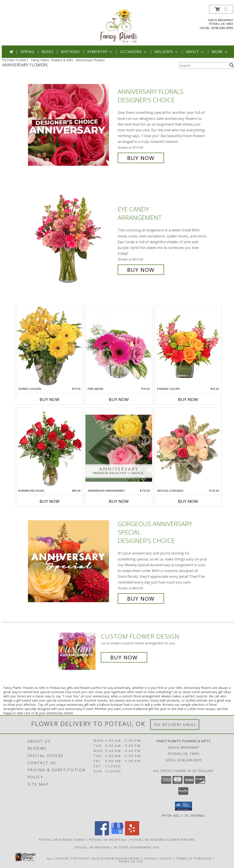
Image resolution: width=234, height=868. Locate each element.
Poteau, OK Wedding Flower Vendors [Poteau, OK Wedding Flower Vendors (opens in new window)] (163, 839)
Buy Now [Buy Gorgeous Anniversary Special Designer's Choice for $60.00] (141, 599)
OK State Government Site (136, 847)
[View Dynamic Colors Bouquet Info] (188, 346)
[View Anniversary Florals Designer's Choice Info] (72, 125)
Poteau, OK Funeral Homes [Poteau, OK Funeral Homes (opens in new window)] (62, 839)
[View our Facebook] (102, 834)
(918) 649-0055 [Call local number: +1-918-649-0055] (222, 28)
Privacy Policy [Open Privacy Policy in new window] (158, 858)
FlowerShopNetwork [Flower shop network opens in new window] (120, 858)
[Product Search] (203, 65)
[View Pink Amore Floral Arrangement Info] (119, 346)
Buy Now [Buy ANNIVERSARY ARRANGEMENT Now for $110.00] (119, 501)
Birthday (70, 52)
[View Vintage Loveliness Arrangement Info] (188, 448)
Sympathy (100, 52)
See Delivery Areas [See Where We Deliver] (175, 725)
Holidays (167, 52)
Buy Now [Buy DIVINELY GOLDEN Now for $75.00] (50, 399)
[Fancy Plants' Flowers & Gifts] (119, 25)
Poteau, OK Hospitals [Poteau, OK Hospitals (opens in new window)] (108, 839)
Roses (48, 52)
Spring (27, 52)
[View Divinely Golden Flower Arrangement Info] (50, 346)
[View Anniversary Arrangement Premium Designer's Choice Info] (119, 448)
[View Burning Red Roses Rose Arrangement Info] (50, 448)
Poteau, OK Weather (92, 847)
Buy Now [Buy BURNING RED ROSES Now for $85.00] (50, 501)
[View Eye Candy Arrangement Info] (72, 240)
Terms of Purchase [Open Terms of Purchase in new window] (194, 858)
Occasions (134, 52)
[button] (221, 9)
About (195, 52)
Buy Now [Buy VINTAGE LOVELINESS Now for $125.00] (188, 501)
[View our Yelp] (132, 834)
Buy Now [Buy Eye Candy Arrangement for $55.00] (141, 270)
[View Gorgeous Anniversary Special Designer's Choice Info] (72, 561)
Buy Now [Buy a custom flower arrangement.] (124, 657)
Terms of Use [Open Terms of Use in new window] (131, 861)
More (220, 52)
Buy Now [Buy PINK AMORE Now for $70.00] (119, 399)
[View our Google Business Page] (117, 834)
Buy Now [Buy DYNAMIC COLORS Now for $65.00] (188, 399)
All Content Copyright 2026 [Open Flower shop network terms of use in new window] (73, 858)
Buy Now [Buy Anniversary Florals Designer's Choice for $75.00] (141, 158)
